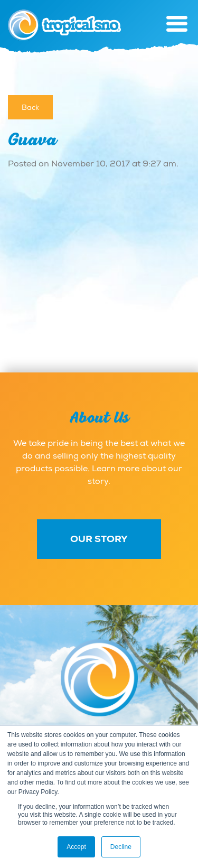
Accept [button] (76, 847)
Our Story (99, 539)
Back (30, 107)
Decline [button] (121, 847)
